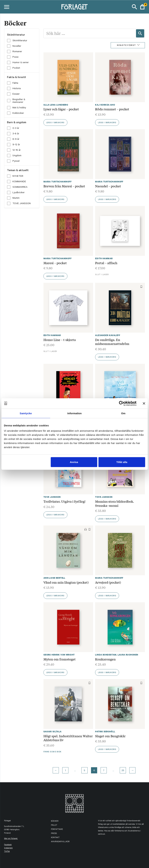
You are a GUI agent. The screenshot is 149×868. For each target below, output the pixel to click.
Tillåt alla (122, 462)
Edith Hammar (104, 258)
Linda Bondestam (106, 655)
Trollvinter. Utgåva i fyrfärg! (64, 501)
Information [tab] (75, 413)
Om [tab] (123, 413)
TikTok (7, 852)
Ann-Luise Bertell (54, 578)
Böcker (55, 821)
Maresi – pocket (55, 263)
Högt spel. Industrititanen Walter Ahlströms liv (68, 738)
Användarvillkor (60, 842)
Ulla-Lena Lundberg (56, 105)
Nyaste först (127, 46)
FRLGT (54, 825)
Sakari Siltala (53, 732)
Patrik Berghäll (105, 732)
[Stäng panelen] (144, 403)
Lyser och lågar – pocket (61, 109)
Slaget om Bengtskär (110, 736)
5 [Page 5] (85, 771)
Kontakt (55, 838)
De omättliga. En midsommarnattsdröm (112, 342)
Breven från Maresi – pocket (64, 186)
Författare (57, 830)
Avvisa (74, 462)
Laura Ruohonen (128, 655)
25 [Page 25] (123, 771)
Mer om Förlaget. (11, 839)
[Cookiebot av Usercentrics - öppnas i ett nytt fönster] (121, 403)
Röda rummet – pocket (112, 109)
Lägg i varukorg (55, 123)
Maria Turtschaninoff (57, 182)
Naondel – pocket (108, 186)
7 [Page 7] (104, 771)
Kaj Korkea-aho (105, 105)
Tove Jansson (52, 497)
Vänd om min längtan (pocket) (66, 582)
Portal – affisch (106, 263)
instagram (8, 848)
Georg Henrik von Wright (59, 655)
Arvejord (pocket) (108, 582)
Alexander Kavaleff (108, 335)
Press (54, 834)
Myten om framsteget (60, 659)
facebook (8, 845)
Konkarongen (105, 659)
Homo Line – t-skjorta (60, 340)
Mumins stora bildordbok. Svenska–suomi (115, 503)
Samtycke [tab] (26, 413)
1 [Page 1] (65, 771)
